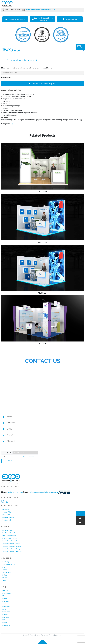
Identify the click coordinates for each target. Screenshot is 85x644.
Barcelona (6, 625)
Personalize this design (15, 19)
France (5, 567)
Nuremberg (7, 593)
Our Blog (6, 509)
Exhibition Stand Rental (10, 533)
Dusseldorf (6, 612)
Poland (5, 578)
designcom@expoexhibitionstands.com (38, 9)
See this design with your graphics (42, 19)
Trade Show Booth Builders (12, 552)
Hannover (6, 617)
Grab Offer (79, 47)
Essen (4, 620)
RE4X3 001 (42, 192)
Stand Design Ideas (9, 536)
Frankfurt (6, 601)
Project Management (10, 538)
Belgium (5, 575)
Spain (4, 580)
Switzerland (7, 572)
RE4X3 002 (43, 242)
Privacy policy (28, 457)
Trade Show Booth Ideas (11, 544)
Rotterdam (6, 607)
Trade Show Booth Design (12, 549)
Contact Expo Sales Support (42, 83)
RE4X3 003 (43, 293)
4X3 (12, 124)
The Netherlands (9, 564)
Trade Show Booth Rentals (12, 541)
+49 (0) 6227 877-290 (11, 9)
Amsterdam (7, 604)
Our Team (6, 515)
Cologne (5, 599)
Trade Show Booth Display (12, 546)
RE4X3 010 (42, 344)
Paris (4, 609)
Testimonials (7, 520)
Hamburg (6, 614)
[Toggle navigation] (83, 4)
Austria (5, 570)
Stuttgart (5, 591)
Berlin (5, 622)
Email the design (70, 19)
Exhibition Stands (8, 530)
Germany (6, 562)
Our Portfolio (7, 512)
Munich (5, 596)
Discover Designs (8, 517)
